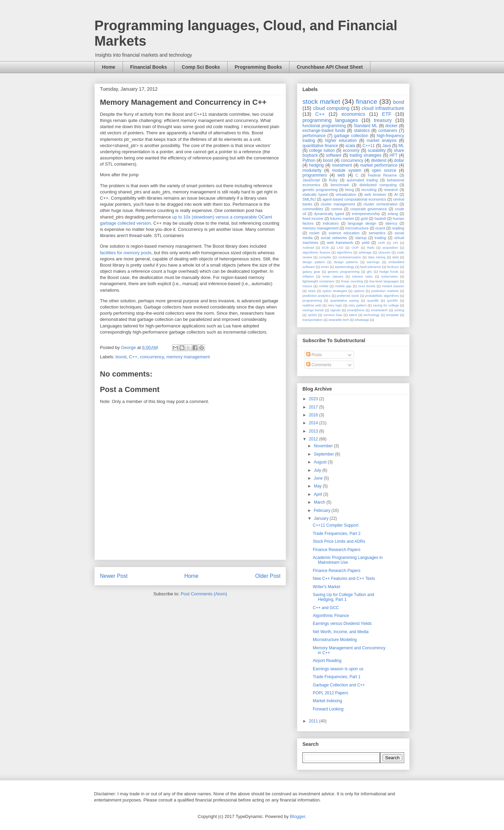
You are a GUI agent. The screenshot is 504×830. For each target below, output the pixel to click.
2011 (314, 721)
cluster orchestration (381, 204)
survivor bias (333, 315)
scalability (377, 150)
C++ (133, 357)
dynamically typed (329, 214)
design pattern (314, 262)
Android (308, 248)
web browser (375, 194)
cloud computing (331, 108)
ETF (387, 114)
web (341, 175)
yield (366, 243)
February (323, 511)
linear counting (352, 281)
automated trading (362, 180)
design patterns (346, 262)
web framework (340, 243)
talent (353, 315)
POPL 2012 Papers (330, 693)
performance (314, 136)
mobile (323, 286)
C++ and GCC (326, 608)
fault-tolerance (371, 267)
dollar (399, 160)
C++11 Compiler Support (336, 525)
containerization (350, 257)
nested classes (393, 286)
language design (362, 223)
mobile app (343, 286)
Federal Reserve (382, 175)
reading (398, 228)
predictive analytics (317, 296)
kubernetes (390, 276)
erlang (393, 214)
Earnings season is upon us (338, 669)
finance (367, 102)
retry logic (335, 305)
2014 (314, 423)
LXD (340, 248)
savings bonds (313, 310)
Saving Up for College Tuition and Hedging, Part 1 (343, 597)
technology (371, 315)
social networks (334, 238)
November (324, 446)
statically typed (315, 194)
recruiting (369, 190)
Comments (319, 365)
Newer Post (114, 576)
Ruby (333, 180)
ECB (325, 248)
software (334, 155)
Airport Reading (327, 661)
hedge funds (389, 272)
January (322, 518)
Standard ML (365, 126)
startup (361, 238)
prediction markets (385, 291)
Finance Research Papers (337, 550)
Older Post (268, 576)
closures (384, 252)
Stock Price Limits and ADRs (339, 541)
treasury (383, 120)
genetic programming (320, 190)
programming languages (330, 120)
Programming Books (259, 67)
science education (344, 233)
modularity (312, 170)
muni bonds (367, 286)
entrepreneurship (366, 214)
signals (335, 310)
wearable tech (339, 320)
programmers (315, 175)
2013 (314, 431)
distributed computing (378, 185)
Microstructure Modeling (335, 640)
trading (380, 238)
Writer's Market (327, 587)
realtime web (312, 305)
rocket (314, 233)
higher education (341, 141)
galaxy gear (311, 272)
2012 (314, 439)
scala (350, 146)
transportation (313, 320)
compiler (325, 257)
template (393, 315)
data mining (377, 257)
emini (325, 267)
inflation (308, 276)
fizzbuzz (393, 267)
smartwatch (379, 310)
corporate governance (369, 209)
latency (391, 223)
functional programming (324, 126)
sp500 (312, 315)
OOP (355, 248)
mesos (307, 286)
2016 (314, 415)
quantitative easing (345, 300)
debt (396, 257)
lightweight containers (318, 281)
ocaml (380, 228)
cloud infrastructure (383, 108)
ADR (381, 243)
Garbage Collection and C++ (339, 685)
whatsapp (362, 320)
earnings (373, 262)
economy (351, 150)
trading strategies (365, 155)
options (359, 291)
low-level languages (384, 281)
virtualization (346, 194)
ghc (370, 272)
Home (109, 67)
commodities (313, 209)
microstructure (357, 228)
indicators (331, 223)
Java (386, 146)
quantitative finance (320, 146)
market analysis (382, 141)
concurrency (152, 357)
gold (364, 218)
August (321, 462)
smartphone (356, 310)
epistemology (345, 267)
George (129, 347)
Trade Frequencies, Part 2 (337, 534)
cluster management (338, 204)
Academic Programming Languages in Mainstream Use (348, 560)
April (318, 494)
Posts (314, 355)
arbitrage (365, 252)
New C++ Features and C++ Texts (344, 579)
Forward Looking (328, 709)
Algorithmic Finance (331, 616)
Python (309, 160)
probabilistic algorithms (382, 296)
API (395, 243)
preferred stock (348, 296)
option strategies (335, 291)
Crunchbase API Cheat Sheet (330, 67)
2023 (314, 399)
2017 (314, 407)
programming (312, 300)
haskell (380, 218)
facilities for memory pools (126, 253)
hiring (350, 190)
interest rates (363, 276)
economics (353, 114)
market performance (379, 165)
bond (399, 102)
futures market (342, 218)
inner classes (333, 276)
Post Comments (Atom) (204, 594)
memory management (188, 357)
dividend (379, 160)
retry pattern (357, 305)
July (318, 470)
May (318, 486)
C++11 (369, 146)
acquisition (390, 248)
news (312, 291)
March (320, 502)
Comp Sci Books (201, 67)
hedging (316, 165)
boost (121, 357)
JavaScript (311, 180)
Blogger (297, 816)
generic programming (343, 272)
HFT (394, 155)
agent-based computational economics (354, 199)
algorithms (344, 252)
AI (396, 194)
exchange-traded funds (324, 131)
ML (401, 146)
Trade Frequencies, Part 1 (337, 677)
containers (388, 131)
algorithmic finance (316, 252)
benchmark (340, 185)
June (319, 478)
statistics (362, 131)
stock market (321, 102)
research (391, 190)
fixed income (313, 218)
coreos (337, 209)
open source (384, 170)
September (324, 454)
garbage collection (351, 136)
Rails (371, 248)
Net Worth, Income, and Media (341, 632)
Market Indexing (327, 701)
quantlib (373, 300)
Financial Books (148, 67)
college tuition (322, 150)
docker (391, 126)
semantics (377, 233)
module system (347, 170)
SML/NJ (309, 199)
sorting (399, 310)
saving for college (386, 305)
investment (342, 165)
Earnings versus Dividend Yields (342, 624)
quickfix (392, 300)
